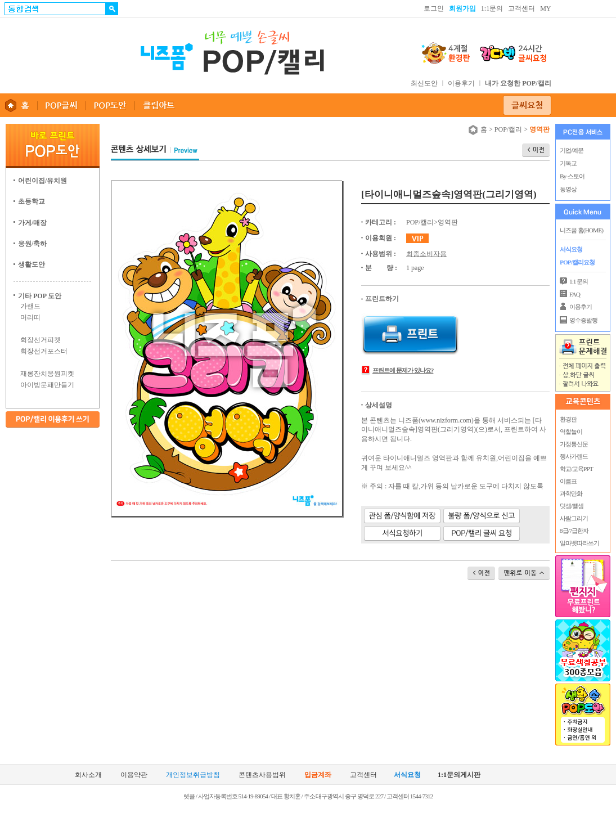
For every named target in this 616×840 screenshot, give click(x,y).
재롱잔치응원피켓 (47, 374)
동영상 (568, 189)
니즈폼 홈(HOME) (581, 230)
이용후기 (461, 83)
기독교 (568, 163)
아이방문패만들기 (47, 385)
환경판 (568, 419)
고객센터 (521, 8)
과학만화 (570, 493)
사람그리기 (573, 518)
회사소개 (88, 775)
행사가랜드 (573, 456)
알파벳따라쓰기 (579, 543)
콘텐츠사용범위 (262, 775)
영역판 (448, 222)
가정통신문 (573, 444)
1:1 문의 (579, 281)
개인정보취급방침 (193, 775)
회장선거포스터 (44, 351)
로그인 (434, 8)
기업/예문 (572, 150)
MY (545, 8)
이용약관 (134, 775)
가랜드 (30, 306)
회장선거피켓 (41, 340)
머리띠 (30, 317)
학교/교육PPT (576, 469)
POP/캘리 (508, 129)
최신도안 (424, 83)
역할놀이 (570, 432)
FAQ (575, 294)
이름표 (568, 481)
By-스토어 (572, 176)
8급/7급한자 (574, 531)
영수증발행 (583, 320)
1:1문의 (492, 8)
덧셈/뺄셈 (571, 506)
